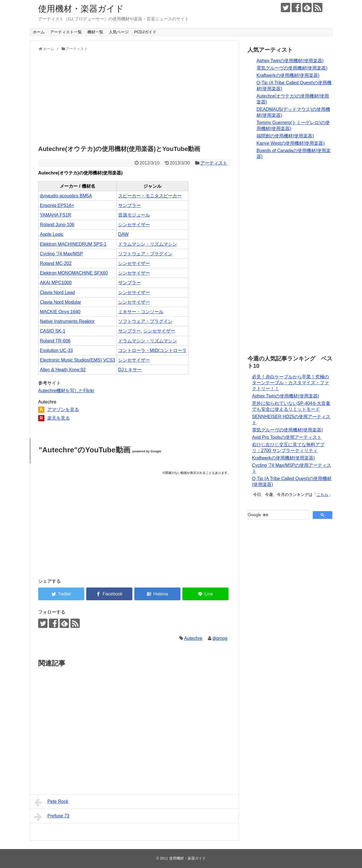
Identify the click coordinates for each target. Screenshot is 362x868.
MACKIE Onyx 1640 (60, 312)
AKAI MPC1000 (56, 283)
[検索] (278, 515)
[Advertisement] (134, 97)
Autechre (193, 638)
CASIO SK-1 (53, 331)
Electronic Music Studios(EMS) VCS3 (77, 360)
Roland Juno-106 (57, 225)
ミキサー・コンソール (141, 312)
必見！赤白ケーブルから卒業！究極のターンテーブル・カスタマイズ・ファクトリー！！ (290, 383)
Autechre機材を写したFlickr (66, 391)
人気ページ (119, 32)
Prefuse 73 (52, 817)
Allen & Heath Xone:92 (63, 370)
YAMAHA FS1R (56, 215)
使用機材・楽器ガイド (81, 9)
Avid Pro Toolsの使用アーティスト (287, 437)
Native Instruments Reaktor (67, 321)
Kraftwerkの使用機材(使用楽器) (288, 75)
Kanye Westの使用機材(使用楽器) (291, 143)
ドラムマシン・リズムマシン (148, 244)
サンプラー (130, 205)
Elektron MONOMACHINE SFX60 (74, 273)
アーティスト (214, 163)
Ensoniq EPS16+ (57, 205)
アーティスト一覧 (66, 32)
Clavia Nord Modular (61, 302)
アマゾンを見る (63, 410)
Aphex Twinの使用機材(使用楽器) (290, 61)
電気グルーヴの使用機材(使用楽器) (292, 68)
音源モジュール (134, 215)
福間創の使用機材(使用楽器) (285, 136)
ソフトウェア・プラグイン (145, 254)
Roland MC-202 (56, 263)
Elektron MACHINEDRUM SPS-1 (73, 244)
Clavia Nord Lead (57, 292)
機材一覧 (95, 32)
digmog (220, 638)
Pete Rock (51, 802)
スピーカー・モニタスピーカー (150, 196)
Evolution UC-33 (56, 350)
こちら (322, 495)
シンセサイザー (134, 225)
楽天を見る (59, 418)
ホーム (39, 32)
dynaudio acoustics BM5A (66, 196)
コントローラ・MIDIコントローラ (152, 350)
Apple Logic (52, 234)
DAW (123, 234)
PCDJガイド (145, 32)
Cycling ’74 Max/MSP (61, 254)
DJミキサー (130, 370)
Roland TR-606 (55, 341)
